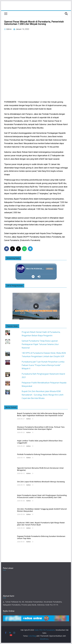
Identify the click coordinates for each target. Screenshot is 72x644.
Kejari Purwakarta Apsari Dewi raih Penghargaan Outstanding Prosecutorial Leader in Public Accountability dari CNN (42, 496)
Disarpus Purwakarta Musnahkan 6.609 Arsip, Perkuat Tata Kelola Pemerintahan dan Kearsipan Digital (41, 428)
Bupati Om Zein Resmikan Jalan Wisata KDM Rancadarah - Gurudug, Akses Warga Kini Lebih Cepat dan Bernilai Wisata (43, 395)
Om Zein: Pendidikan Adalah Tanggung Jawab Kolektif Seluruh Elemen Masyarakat (42, 510)
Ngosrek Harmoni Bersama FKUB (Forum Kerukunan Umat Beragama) (40, 469)
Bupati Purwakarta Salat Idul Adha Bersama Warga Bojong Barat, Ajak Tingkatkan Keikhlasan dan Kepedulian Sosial (40, 414)
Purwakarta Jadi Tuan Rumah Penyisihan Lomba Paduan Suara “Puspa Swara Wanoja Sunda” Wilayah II (43, 365)
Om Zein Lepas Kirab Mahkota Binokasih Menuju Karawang (41, 482)
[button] (7, 249)
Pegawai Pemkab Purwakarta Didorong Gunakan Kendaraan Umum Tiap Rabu (41, 537)
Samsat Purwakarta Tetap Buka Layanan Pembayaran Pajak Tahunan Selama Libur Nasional (40, 344)
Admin (28, 419)
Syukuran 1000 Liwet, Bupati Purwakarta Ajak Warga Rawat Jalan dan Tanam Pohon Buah (41, 524)
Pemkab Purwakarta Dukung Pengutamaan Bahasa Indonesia (42, 454)
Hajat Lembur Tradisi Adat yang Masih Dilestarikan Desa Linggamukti (40, 442)
